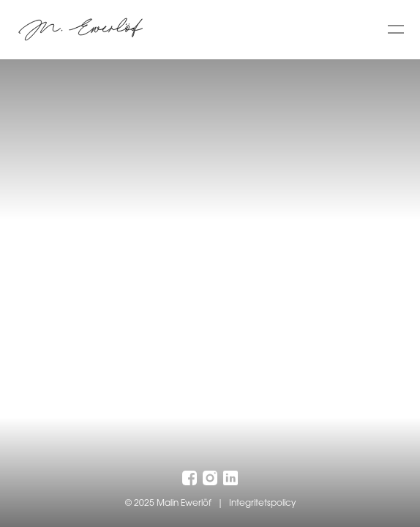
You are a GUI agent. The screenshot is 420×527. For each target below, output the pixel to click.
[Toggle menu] (396, 29)
